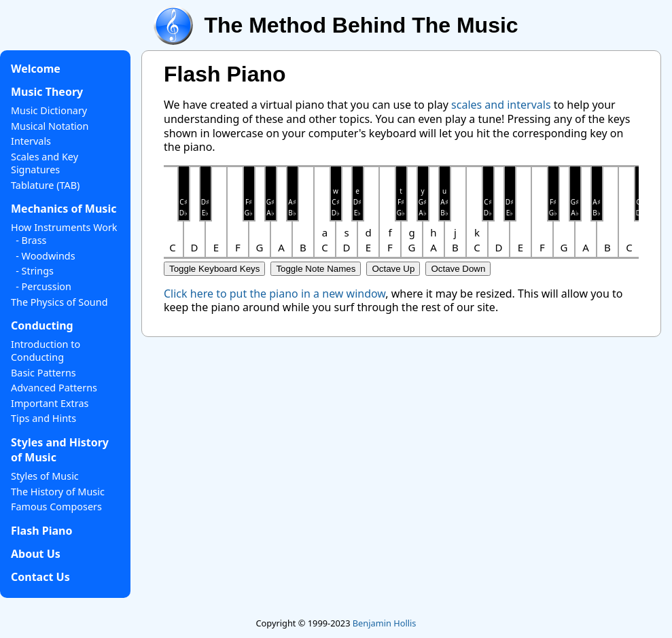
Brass (34, 240)
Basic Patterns (43, 373)
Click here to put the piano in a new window (275, 294)
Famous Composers (56, 507)
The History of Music (58, 492)
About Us (36, 554)
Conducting (42, 325)
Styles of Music (45, 476)
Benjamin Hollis (385, 623)
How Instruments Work (64, 227)
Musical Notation (50, 126)
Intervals (31, 141)
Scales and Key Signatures (45, 163)
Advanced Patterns (54, 388)
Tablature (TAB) (45, 185)
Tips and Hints (43, 418)
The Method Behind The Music (361, 25)
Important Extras (50, 403)
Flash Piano (41, 531)
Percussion (47, 286)
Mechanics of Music (64, 209)
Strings (38, 271)
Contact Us (40, 577)
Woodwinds (49, 256)
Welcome (36, 69)
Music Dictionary (49, 110)
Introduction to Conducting (46, 351)
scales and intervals (501, 105)
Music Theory (47, 92)
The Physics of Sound (59, 302)
